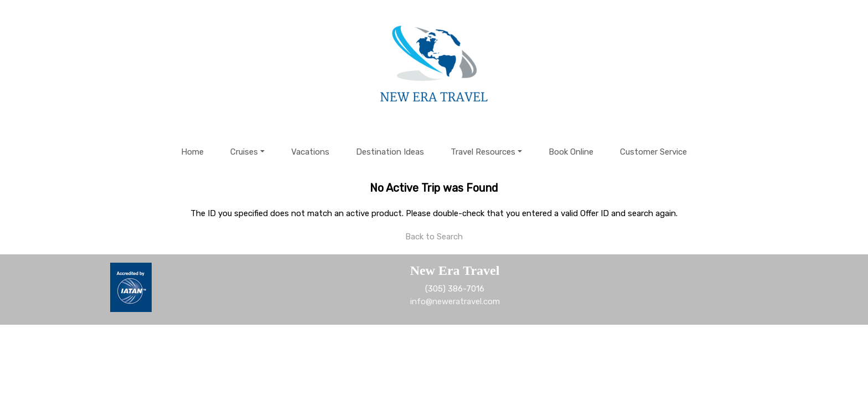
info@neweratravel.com (455, 301)
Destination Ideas (390, 152)
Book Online (571, 152)
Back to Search (434, 237)
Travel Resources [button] (483, 152)
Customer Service (653, 152)
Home (192, 152)
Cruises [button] (244, 152)
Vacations (310, 152)
